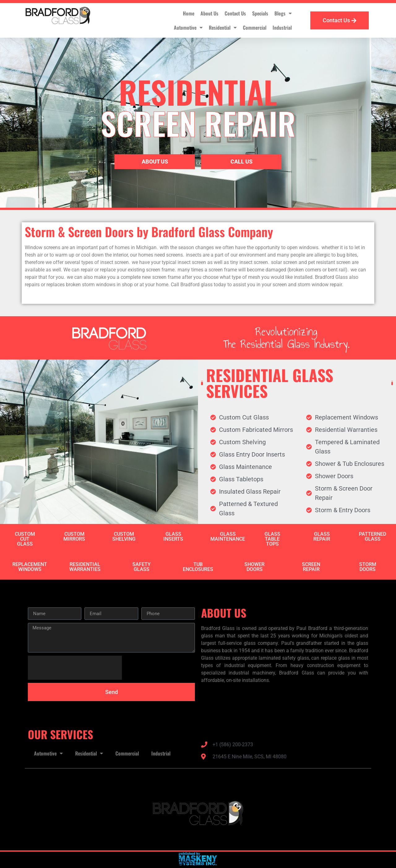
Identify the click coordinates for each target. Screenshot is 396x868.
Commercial (255, 28)
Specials (260, 13)
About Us (209, 13)
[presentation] (75, 668)
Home (189, 13)
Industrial (282, 28)
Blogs (283, 13)
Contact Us (235, 13)
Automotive (188, 28)
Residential (223, 28)
